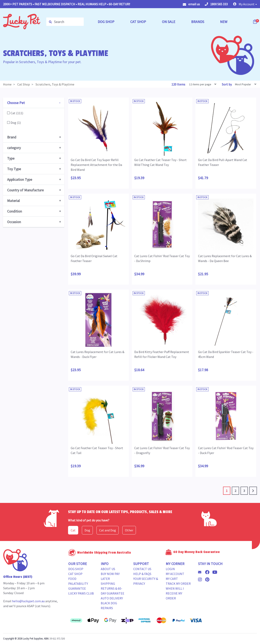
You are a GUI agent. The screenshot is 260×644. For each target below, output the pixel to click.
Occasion (14, 222)
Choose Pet (16, 103)
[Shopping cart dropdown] (255, 22)
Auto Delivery (112, 598)
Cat (73, 530)
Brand (12, 137)
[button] (245, 4)
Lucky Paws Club (81, 593)
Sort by (227, 84)
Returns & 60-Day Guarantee (113, 591)
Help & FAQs (142, 574)
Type (11, 158)
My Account (175, 574)
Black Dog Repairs (109, 606)
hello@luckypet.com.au (28, 601)
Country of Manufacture (25, 190)
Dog (87, 530)
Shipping (108, 584)
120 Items (179, 84)
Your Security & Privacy (146, 581)
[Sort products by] (244, 84)
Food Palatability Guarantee (78, 584)
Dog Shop (76, 569)
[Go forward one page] (253, 491)
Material (13, 201)
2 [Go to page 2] (235, 491)
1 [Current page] (227, 491)
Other (129, 530)
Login (170, 569)
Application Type (20, 179)
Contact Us (142, 569)
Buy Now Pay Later (110, 576)
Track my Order (178, 584)
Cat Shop (75, 574)
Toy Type (14, 169)
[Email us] (201, 572)
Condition (15, 211)
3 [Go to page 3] (244, 491)
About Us (108, 569)
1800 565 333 (216, 4)
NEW (224, 22)
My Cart (172, 579)
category (14, 148)
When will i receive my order (175, 593)
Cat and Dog (108, 530)
